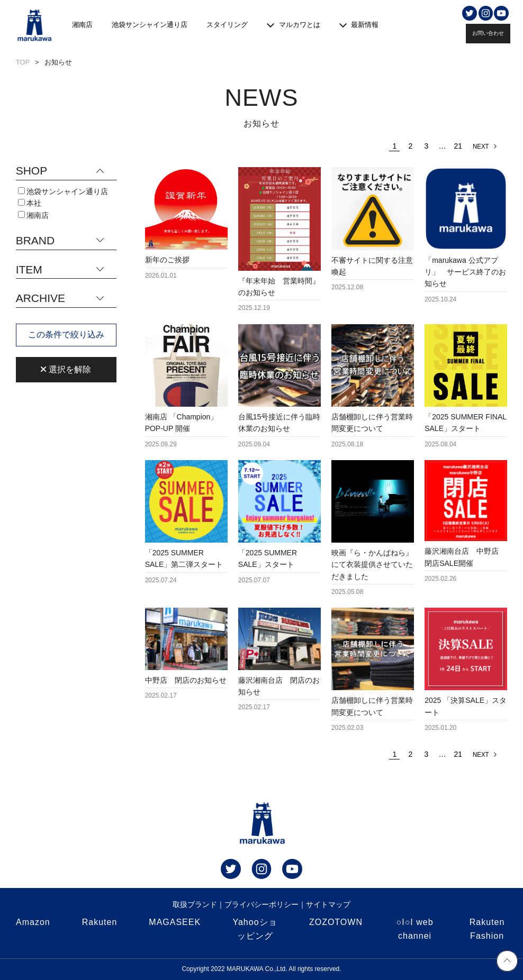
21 (458, 146)
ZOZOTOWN (336, 922)
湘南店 (82, 25)
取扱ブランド (195, 904)
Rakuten (100, 922)
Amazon (33, 922)
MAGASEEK (175, 922)
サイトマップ (328, 904)
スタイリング (227, 25)
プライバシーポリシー (261, 904)
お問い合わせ (488, 33)
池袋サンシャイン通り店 (150, 25)
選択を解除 (66, 369)
